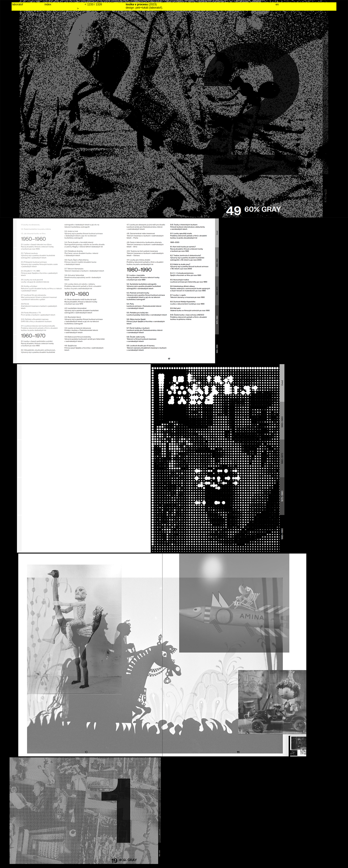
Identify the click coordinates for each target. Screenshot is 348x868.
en (277, 4)
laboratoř (18, 4)
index (48, 4)
